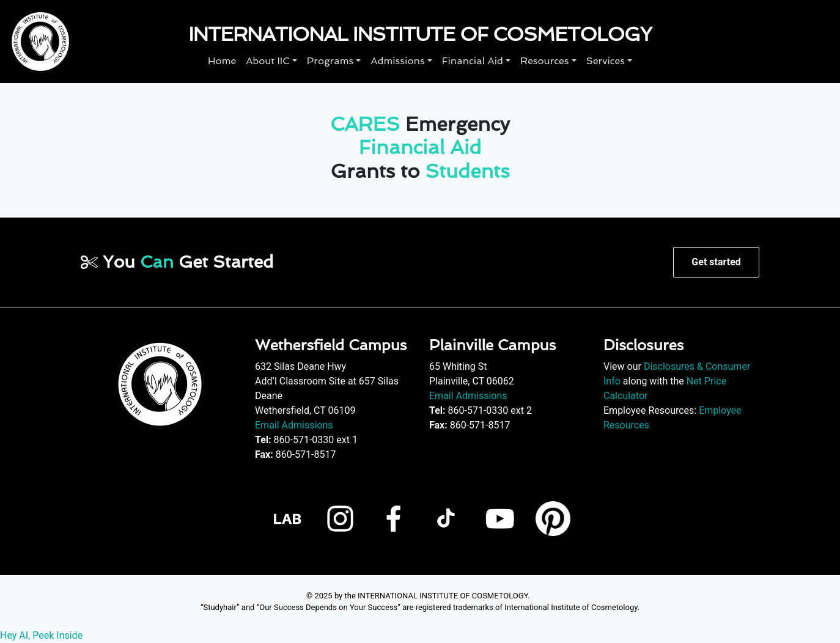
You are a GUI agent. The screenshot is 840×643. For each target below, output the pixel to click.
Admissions (397, 61)
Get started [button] (716, 262)
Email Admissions (294, 425)
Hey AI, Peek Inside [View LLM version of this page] (41, 635)
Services (606, 61)
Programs (330, 61)
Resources (544, 61)
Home (222, 61)
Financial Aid (473, 61)
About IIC (268, 61)
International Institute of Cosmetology (420, 34)
